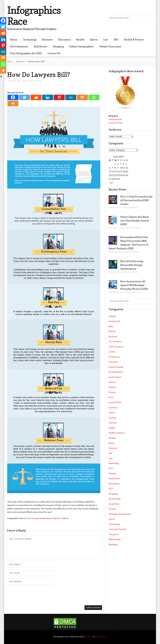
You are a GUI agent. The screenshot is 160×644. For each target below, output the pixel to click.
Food (111, 397)
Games (112, 412)
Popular (112, 473)
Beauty (112, 331)
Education (64, 40)
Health (80, 40)
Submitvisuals (115, 119)
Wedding (113, 544)
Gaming (112, 418)
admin (25, 81)
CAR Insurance (116, 347)
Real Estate (41, 46)
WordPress (89, 637)
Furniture (113, 407)
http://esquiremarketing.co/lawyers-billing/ (48, 518)
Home (14, 40)
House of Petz (116, 123)
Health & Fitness (134, 40)
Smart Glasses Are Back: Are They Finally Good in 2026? (135, 221)
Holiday (112, 438)
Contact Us (54, 53)
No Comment (133, 207)
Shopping (58, 46)
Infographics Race (34, 16)
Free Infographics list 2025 (26, 53)
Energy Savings (116, 367)
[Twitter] (25, 97)
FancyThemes (101, 637)
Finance (112, 387)
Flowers (112, 392)
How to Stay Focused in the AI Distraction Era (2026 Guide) (136, 200)
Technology (30, 40)
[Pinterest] (59, 97)
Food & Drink (115, 402)
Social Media (115, 499)
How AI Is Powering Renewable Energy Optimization (132, 265)
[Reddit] (36, 97)
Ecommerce (114, 357)
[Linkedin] (48, 97)
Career (112, 352)
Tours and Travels (117, 529)
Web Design (115, 539)
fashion (112, 382)
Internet (113, 448)
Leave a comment (35, 81)
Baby (111, 326)
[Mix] (82, 97)
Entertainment (19, 46)
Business (47, 40)
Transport (114, 534)
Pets (111, 468)
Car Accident (115, 341)
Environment (115, 377)
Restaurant (114, 484)
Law (106, 40)
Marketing (114, 463)
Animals (112, 316)
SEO (116, 40)
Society (112, 509)
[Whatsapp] (94, 97)
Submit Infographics (81, 46)
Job (110, 453)
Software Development (120, 514)
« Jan (111, 183)
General (112, 423)
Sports (94, 40)
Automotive (114, 321)
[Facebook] (13, 97)
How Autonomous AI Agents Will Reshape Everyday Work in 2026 (134, 285)
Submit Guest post (110, 46)
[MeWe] (71, 97)
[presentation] (31, 595)
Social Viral (114, 504)
